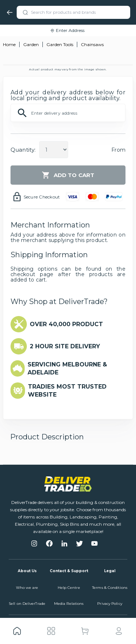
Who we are (27, 588)
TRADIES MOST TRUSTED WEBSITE (67, 391)
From (118, 150)
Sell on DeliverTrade (27, 604)
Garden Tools (60, 44)
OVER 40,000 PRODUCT (66, 324)
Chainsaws (92, 44)
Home (9, 44)
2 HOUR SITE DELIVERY (65, 346)
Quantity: (23, 150)
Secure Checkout (42, 197)
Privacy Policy (110, 604)
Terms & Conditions (110, 588)
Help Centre (69, 588)
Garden (31, 44)
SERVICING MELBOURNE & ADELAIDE (67, 368)
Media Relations (69, 604)
